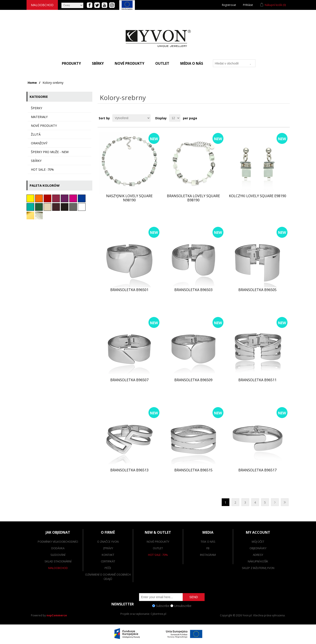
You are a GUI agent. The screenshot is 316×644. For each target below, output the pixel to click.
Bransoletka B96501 (129, 290)
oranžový (39, 143)
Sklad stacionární (58, 561)
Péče (108, 568)
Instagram (208, 555)
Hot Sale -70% (158, 555)
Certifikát (108, 561)
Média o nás (192, 63)
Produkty (71, 63)
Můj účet (258, 542)
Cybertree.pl (158, 614)
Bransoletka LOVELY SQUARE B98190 (193, 198)
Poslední (285, 502)
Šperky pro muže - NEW (50, 152)
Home (32, 83)
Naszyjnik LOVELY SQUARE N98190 (129, 198)
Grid (278, 118)
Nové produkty (129, 63)
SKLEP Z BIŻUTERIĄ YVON (258, 568)
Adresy (258, 555)
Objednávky (258, 548)
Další (275, 502)
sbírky (36, 161)
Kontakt (108, 555)
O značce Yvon (108, 542)
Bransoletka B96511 (257, 380)
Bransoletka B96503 (193, 290)
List (286, 118)
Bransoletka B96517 (257, 470)
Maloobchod (42, 5)
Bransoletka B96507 (129, 380)
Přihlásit (248, 5)
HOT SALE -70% (42, 169)
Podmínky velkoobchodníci (58, 542)
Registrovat (229, 5)
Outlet (162, 63)
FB (208, 548)
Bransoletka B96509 (193, 380)
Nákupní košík (258, 561)
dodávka (58, 548)
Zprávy (108, 548)
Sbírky (98, 63)
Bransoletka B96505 (257, 290)
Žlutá (36, 134)
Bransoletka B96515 (193, 470)
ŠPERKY (37, 108)
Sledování (58, 555)
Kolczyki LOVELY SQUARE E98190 (258, 196)
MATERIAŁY (39, 117)
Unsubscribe (183, 606)
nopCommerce (57, 615)
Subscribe (163, 606)
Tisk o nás (208, 542)
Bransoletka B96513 (129, 470)
